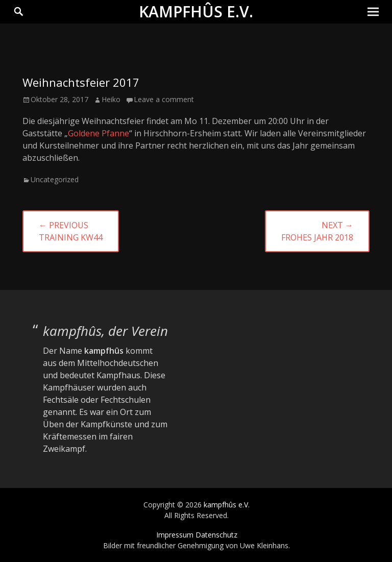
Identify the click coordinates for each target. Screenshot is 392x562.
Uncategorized (55, 179)
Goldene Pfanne (99, 133)
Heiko (111, 99)
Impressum (175, 535)
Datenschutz (216, 535)
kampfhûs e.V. (196, 11)
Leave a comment (164, 99)
